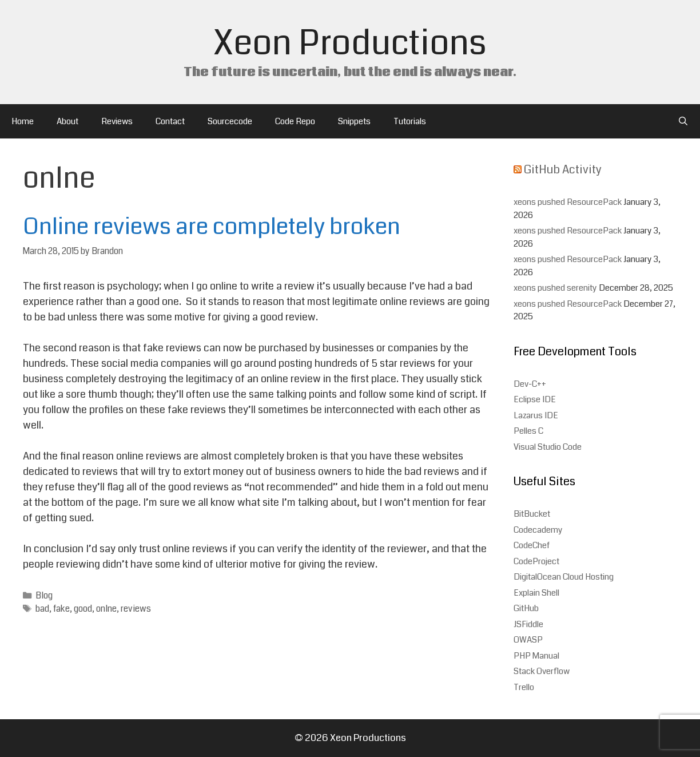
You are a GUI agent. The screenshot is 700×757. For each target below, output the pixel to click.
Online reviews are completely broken (212, 227)
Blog (44, 596)
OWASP (528, 640)
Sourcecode (230, 121)
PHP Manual (536, 656)
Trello (524, 687)
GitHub (526, 608)
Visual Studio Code (548, 447)
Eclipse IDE (535, 399)
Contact (170, 121)
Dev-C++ (530, 384)
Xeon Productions (350, 43)
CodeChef (532, 545)
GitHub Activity (563, 170)
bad (42, 609)
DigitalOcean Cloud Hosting (564, 577)
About (67, 121)
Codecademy (538, 530)
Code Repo (295, 121)
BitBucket (532, 514)
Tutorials (410, 121)
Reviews (117, 121)
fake (61, 609)
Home (23, 121)
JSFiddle (528, 624)
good (83, 609)
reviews (136, 609)
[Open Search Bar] (683, 121)
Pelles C (528, 431)
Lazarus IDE (536, 415)
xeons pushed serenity (555, 288)
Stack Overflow (542, 671)
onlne (106, 609)
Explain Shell (536, 593)
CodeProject (536, 561)
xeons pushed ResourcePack (568, 202)
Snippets (354, 121)
